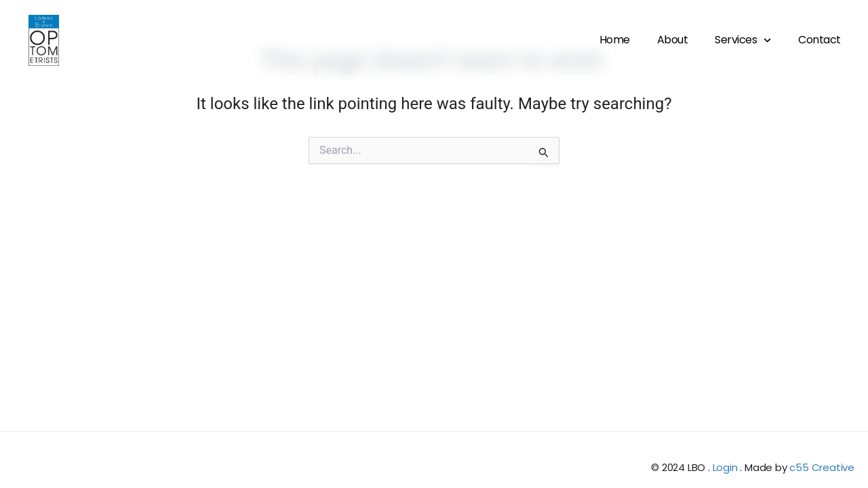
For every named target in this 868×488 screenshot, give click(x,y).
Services (743, 40)
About (673, 40)
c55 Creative (822, 467)
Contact (820, 40)
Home (615, 40)
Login (725, 467)
